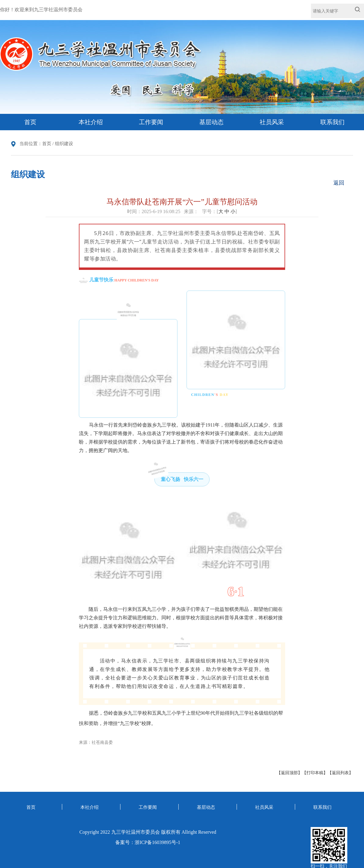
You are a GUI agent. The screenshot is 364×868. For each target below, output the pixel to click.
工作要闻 (151, 122)
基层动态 (211, 122)
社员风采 (272, 122)
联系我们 (332, 122)
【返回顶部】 (289, 773)
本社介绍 (91, 122)
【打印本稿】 (315, 773)
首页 (30, 122)
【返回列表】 (340, 773)
